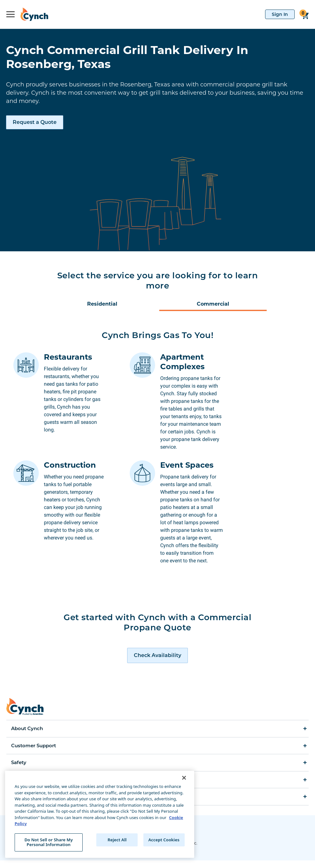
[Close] (184, 778)
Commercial (213, 304)
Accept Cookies (164, 840)
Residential (102, 304)
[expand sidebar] (10, 14)
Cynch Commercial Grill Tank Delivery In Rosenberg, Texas (127, 57)
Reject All (117, 840)
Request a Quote (35, 122)
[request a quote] (157, 663)
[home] (31, 14)
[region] (100, 814)
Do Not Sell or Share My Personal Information (49, 842)
